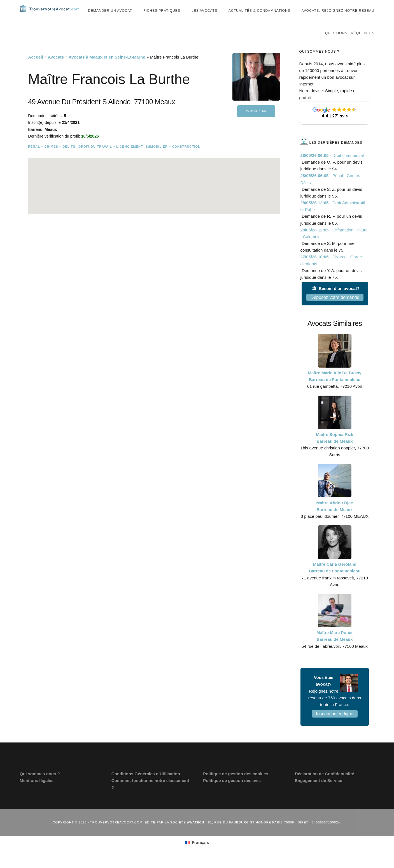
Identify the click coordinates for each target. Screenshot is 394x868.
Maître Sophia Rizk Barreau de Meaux (334, 449)
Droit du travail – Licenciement (111, 158)
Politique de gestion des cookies (236, 785)
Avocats (56, 68)
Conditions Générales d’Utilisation (146, 785)
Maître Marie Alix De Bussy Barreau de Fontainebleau (334, 387)
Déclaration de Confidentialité (325, 785)
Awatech (196, 834)
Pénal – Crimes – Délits (52, 158)
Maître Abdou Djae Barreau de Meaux (334, 517)
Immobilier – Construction (173, 158)
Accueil (35, 68)
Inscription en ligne (334, 725)
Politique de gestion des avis (232, 792)
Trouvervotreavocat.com (53, 14)
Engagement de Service (319, 792)
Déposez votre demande (335, 309)
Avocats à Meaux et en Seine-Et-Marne (107, 68)
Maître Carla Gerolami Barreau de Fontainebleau (335, 579)
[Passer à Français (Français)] (197, 854)
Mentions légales (37, 792)
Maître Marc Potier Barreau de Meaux (335, 647)
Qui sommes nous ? (40, 785)
